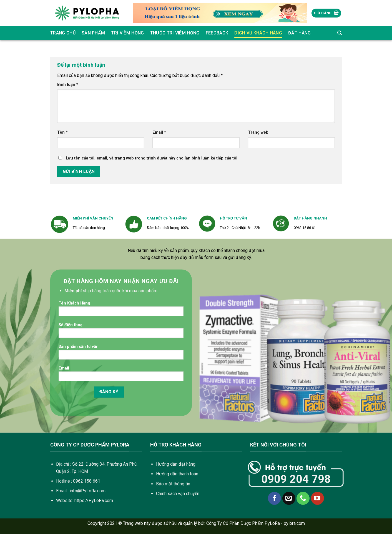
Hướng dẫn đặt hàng (176, 464)
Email (159, 132)
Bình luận (68, 85)
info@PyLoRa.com (88, 491)
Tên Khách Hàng (121, 310)
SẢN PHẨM (93, 33)
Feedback (217, 33)
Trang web (258, 132)
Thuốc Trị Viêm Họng (175, 33)
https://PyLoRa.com (94, 501)
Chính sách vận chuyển (178, 494)
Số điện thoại (121, 332)
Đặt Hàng (300, 33)
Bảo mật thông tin (173, 484)
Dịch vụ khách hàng (258, 33)
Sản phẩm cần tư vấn (121, 354)
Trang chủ (63, 33)
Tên (62, 132)
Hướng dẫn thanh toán (177, 474)
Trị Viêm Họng (127, 33)
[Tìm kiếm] (340, 33)
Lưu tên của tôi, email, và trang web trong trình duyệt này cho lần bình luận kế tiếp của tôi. (152, 158)
